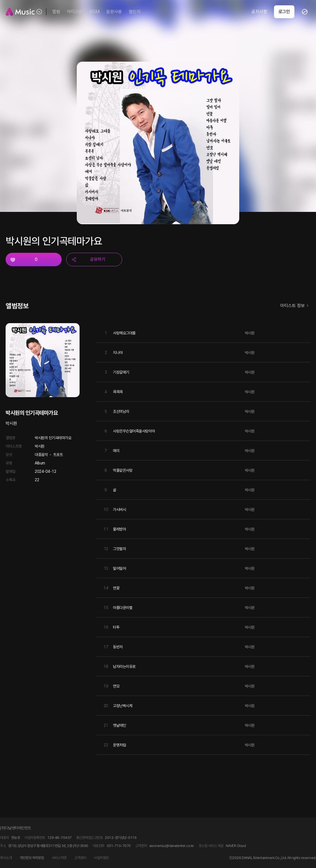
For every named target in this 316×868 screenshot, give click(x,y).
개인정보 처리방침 (32, 858)
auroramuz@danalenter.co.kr (172, 846)
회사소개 (6, 858)
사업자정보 (101, 858)
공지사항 (259, 12)
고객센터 (80, 858)
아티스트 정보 (295, 306)
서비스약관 (59, 858)
